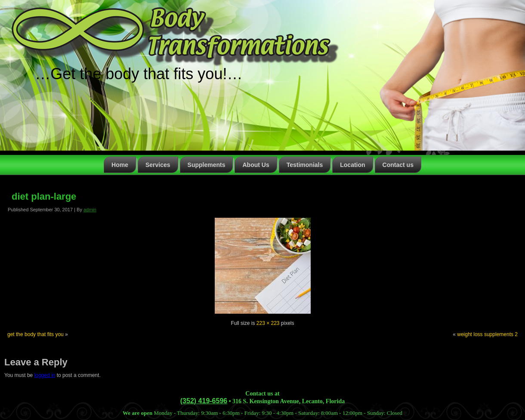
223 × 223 (268, 323)
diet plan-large (44, 196)
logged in (45, 375)
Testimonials (305, 165)
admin (90, 210)
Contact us (398, 165)
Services (158, 165)
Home (120, 165)
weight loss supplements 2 (487, 334)
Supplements (207, 165)
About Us (256, 165)
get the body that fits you (36, 334)
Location (352, 165)
